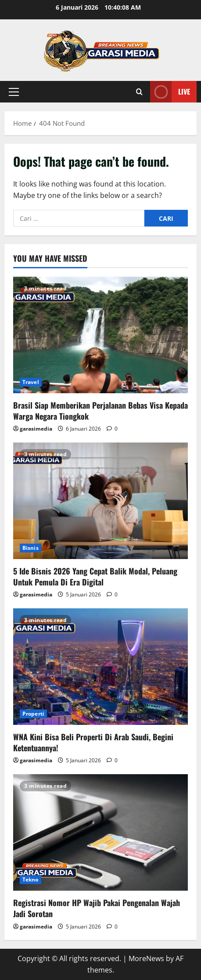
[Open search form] (139, 92)
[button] (14, 92)
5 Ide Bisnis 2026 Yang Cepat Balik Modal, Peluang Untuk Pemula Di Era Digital (95, 576)
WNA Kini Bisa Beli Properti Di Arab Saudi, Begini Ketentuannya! (93, 742)
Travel (31, 382)
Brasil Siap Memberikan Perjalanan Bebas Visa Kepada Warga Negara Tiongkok (100, 411)
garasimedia (36, 429)
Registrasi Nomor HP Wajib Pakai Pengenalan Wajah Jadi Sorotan (97, 908)
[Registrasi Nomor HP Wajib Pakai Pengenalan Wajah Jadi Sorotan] (100, 832)
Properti (33, 714)
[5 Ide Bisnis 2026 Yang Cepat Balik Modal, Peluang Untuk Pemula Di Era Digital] (100, 501)
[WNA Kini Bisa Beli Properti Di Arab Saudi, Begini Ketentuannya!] (100, 667)
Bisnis (31, 548)
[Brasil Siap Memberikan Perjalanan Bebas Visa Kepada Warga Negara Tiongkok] (100, 335)
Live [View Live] (170, 92)
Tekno (31, 879)
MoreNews (146, 958)
